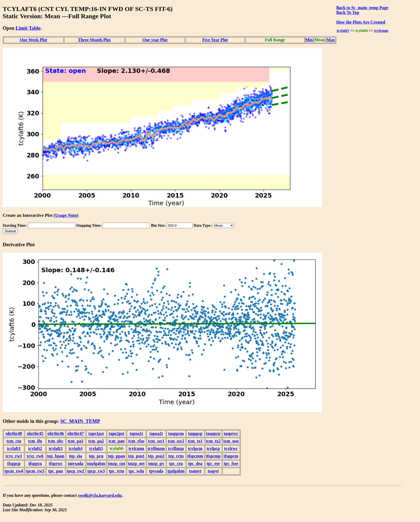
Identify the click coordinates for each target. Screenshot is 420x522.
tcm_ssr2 (176, 441)
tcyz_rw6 (35, 456)
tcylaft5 (343, 31)
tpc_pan (56, 471)
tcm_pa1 (76, 441)
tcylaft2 (35, 448)
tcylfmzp (176, 448)
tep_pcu (96, 456)
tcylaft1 (14, 448)
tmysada (76, 463)
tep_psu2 (156, 456)
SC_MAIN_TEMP (80, 421)
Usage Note (66, 215)
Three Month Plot (94, 40)
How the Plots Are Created (361, 22)
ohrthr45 (35, 433)
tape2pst (117, 433)
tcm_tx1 (195, 441)
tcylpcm (195, 448)
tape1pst (96, 433)
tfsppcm (231, 456)
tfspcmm (195, 456)
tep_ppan (117, 456)
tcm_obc (56, 441)
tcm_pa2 (96, 441)
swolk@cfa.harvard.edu (100, 495)
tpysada (156, 471)
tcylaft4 (76, 448)
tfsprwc (56, 463)
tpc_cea (176, 463)
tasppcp (195, 433)
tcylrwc (231, 448)
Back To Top (348, 12)
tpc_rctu (116, 471)
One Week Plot (33, 40)
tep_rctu (176, 456)
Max (331, 40)
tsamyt (195, 471)
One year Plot (155, 40)
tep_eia (76, 456)
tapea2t (156, 433)
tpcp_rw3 (96, 471)
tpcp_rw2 (76, 471)
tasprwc (231, 433)
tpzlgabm (176, 471)
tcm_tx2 (213, 441)
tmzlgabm (96, 463)
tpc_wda (136, 471)
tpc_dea (195, 463)
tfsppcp (14, 463)
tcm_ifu (35, 441)
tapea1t (136, 433)
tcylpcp (213, 448)
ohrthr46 (56, 433)
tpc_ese (213, 463)
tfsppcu (35, 463)
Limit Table (28, 28)
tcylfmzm (156, 448)
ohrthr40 (14, 433)
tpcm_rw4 (14, 471)
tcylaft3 (56, 448)
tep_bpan (56, 456)
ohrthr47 (75, 433)
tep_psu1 (136, 456)
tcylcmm (381, 31)
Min (309, 40)
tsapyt (213, 471)
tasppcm (176, 433)
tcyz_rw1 (14, 456)
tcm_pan (117, 441)
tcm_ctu (14, 441)
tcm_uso (231, 441)
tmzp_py (156, 463)
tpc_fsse (231, 463)
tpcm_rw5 (35, 471)
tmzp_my (136, 463)
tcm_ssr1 (156, 441)
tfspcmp (213, 456)
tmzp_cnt (117, 463)
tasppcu (213, 433)
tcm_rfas (136, 441)
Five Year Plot (215, 40)
